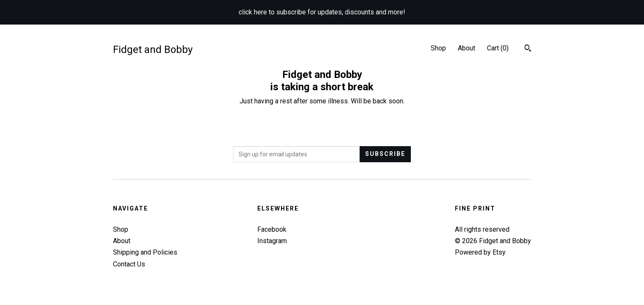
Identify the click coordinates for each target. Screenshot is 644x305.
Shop (438, 48)
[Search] (528, 49)
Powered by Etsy (480, 252)
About (466, 48)
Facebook (272, 229)
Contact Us (129, 264)
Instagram (272, 241)
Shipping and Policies (145, 252)
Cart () (498, 48)
